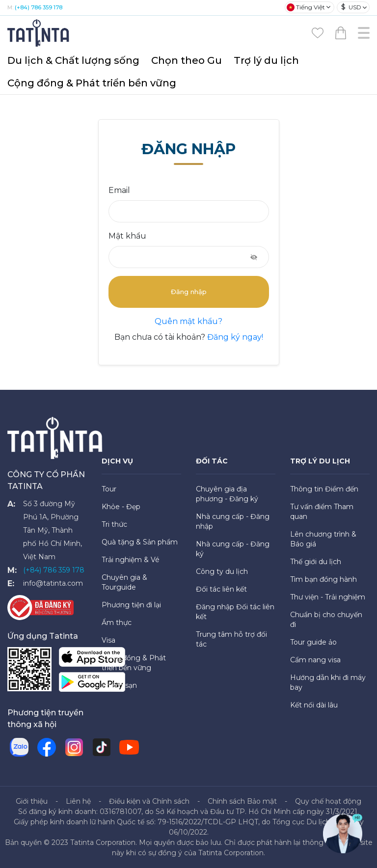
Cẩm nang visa (315, 660)
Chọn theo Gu (187, 60)
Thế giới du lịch (316, 562)
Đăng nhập (189, 292)
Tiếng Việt (306, 7)
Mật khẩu (127, 236)
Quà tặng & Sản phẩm (140, 542)
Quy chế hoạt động (328, 801)
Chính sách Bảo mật (242, 801)
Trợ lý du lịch (266, 60)
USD (351, 7)
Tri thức (114, 524)
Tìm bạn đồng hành (323, 579)
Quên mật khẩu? (188, 321)
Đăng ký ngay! (234, 337)
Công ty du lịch (222, 571)
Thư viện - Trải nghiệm (328, 597)
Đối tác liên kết (221, 589)
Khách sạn (119, 685)
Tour (109, 489)
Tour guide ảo (313, 642)
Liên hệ (78, 801)
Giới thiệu (32, 801)
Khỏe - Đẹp (121, 507)
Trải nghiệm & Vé (131, 560)
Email (119, 190)
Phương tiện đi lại (131, 605)
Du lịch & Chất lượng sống (73, 60)
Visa (108, 640)
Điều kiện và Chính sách (149, 801)
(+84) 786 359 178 (39, 7)
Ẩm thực (117, 623)
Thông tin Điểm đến (324, 489)
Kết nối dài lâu (314, 705)
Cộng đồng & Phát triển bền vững (92, 83)
